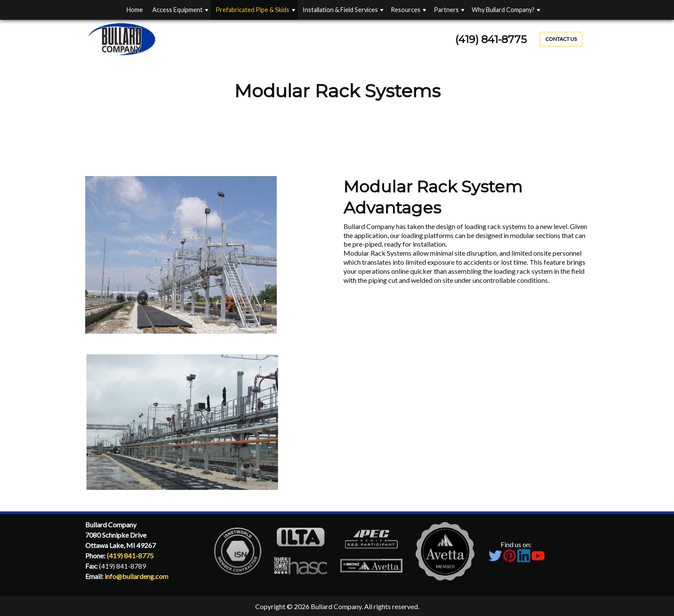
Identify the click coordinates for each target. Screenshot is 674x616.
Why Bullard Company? (503, 10)
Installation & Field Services (340, 10)
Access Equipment (178, 10)
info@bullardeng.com (136, 576)
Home (135, 10)
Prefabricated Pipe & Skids (252, 10)
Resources (406, 10)
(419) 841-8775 (491, 39)
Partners (446, 10)
